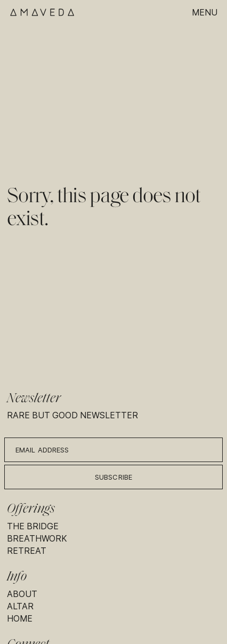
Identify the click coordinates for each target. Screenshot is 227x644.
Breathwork (37, 539)
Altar (20, 606)
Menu (205, 13)
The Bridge (33, 526)
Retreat (27, 551)
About (22, 594)
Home (20, 619)
